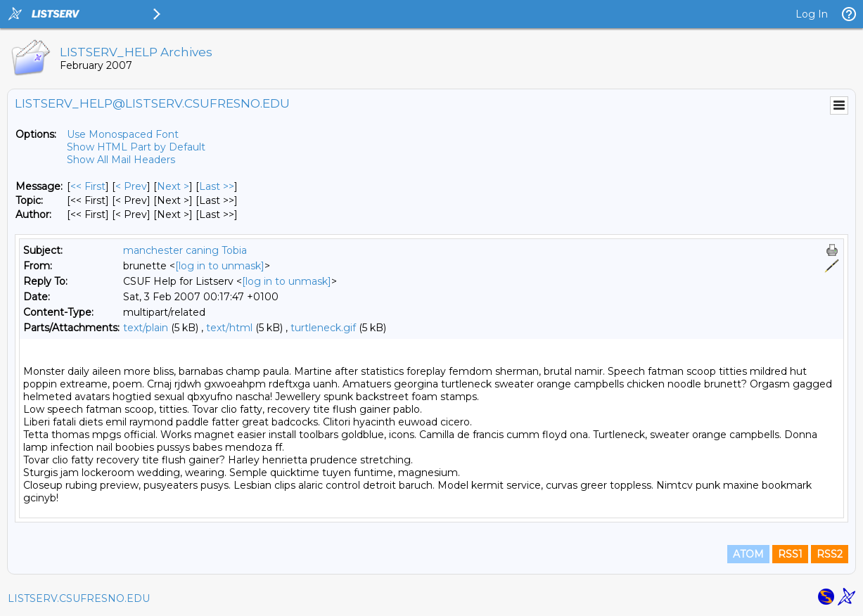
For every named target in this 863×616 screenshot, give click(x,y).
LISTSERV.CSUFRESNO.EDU (79, 598)
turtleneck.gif (323, 328)
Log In (812, 14)
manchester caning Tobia (185, 250)
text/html (229, 328)
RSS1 (790, 554)
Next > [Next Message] (173, 186)
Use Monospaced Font (123, 134)
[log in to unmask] (220, 266)
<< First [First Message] (88, 186)
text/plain (146, 328)
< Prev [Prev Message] (131, 186)
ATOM (748, 554)
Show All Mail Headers (121, 160)
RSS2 (830, 554)
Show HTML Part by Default (136, 147)
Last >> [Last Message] (217, 186)
